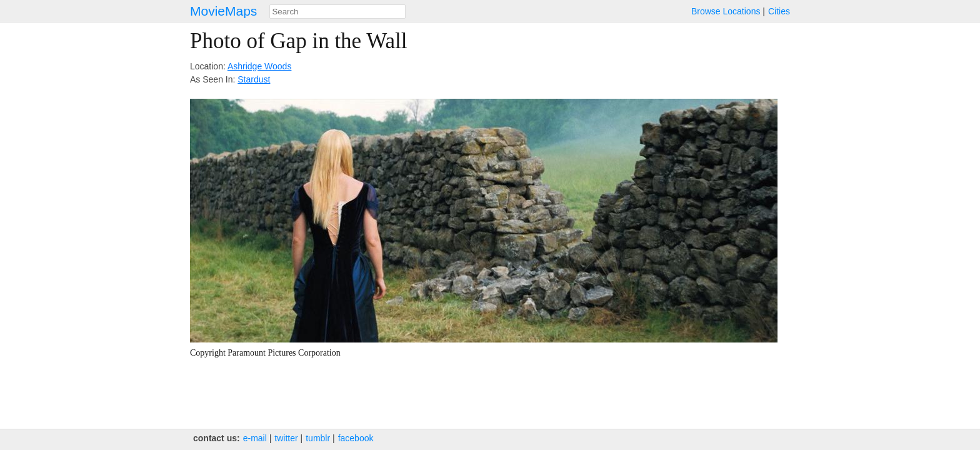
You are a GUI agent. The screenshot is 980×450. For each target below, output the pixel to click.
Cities (779, 11)
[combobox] (337, 12)
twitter (286, 438)
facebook (356, 438)
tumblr (318, 438)
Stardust (254, 79)
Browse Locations (726, 11)
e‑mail (255, 438)
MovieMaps (223, 11)
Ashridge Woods (259, 66)
